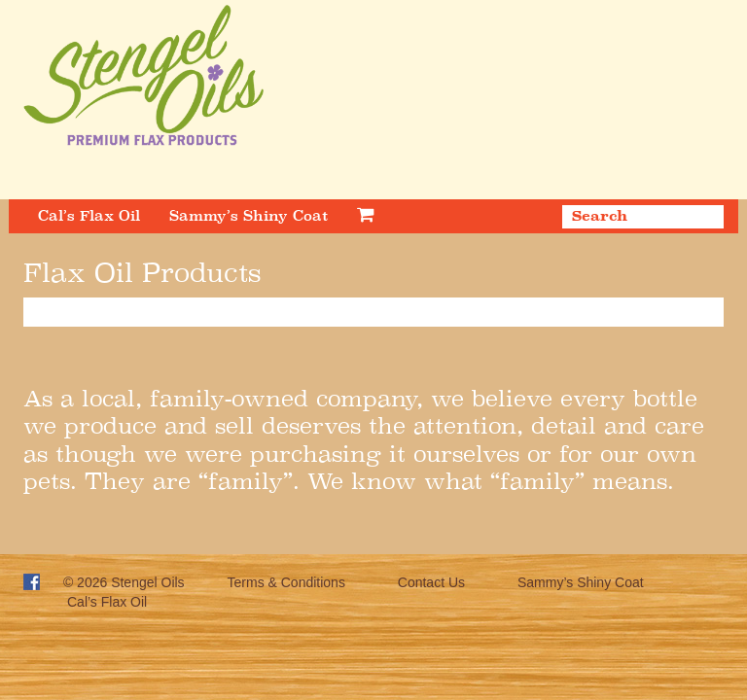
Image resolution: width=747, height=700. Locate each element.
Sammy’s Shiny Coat (249, 216)
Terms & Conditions (286, 582)
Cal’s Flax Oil (89, 216)
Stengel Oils (147, 582)
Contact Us (431, 582)
